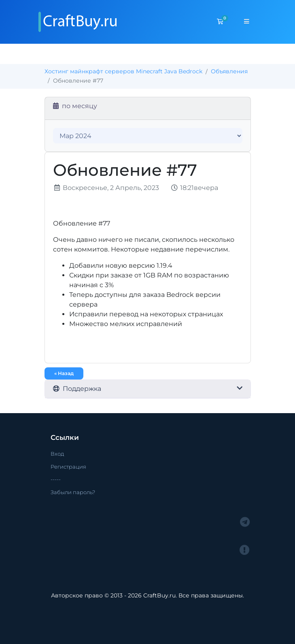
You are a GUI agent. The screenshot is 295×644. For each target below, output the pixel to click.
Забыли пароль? (73, 492)
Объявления (229, 71)
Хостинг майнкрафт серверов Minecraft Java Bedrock (123, 71)
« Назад (64, 373)
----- (56, 479)
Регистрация (68, 467)
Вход (57, 454)
